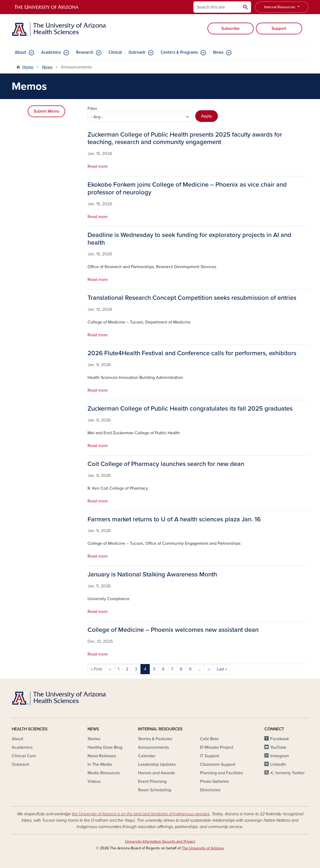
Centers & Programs (179, 53)
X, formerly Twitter (287, 773)
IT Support (210, 756)
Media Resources (104, 773)
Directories (210, 790)
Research (85, 53)
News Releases (102, 756)
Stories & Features (155, 739)
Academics (51, 53)
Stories (94, 739)
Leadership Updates (157, 764)
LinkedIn (278, 764)
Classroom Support (218, 764)
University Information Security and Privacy (160, 842)
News (218, 53)
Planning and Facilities (221, 773)
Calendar (147, 756)
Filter (92, 109)
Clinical (115, 53)
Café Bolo (209, 739)
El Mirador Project (217, 747)
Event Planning (152, 781)
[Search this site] (217, 7)
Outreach (137, 53)
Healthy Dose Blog (105, 747)
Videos (94, 781)
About (20, 53)
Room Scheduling (155, 790)
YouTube (278, 747)
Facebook (280, 739)
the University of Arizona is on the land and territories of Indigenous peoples (141, 814)
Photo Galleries (214, 781)
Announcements (153, 747)
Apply (207, 116)
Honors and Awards (156, 773)
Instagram (280, 756)
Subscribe (230, 28)
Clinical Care (24, 756)
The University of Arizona (203, 848)
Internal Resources (280, 7)
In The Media (100, 764)
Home (28, 67)
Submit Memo (46, 111)
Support (279, 28)
